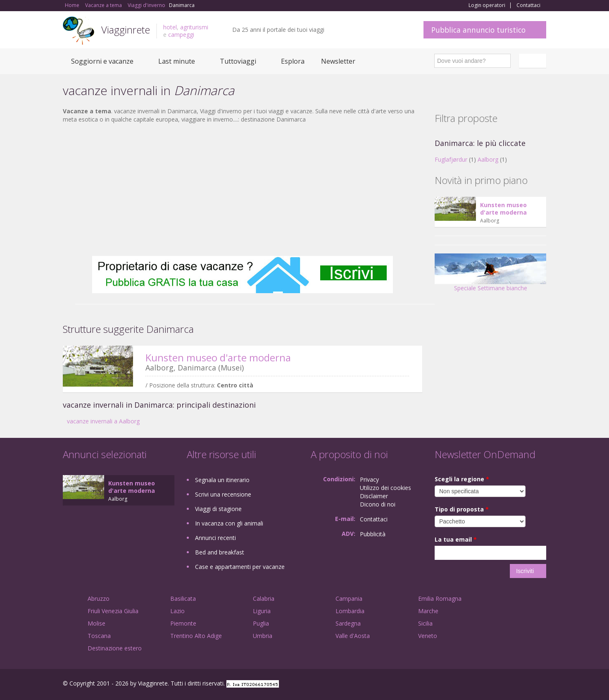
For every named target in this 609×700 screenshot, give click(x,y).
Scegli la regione (462, 479)
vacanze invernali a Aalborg (103, 421)
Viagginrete (126, 30)
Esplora (293, 61)
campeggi (181, 35)
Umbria (263, 636)
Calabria (264, 598)
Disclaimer (374, 496)
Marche (428, 611)
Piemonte (183, 623)
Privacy (369, 479)
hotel (170, 27)
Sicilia (425, 623)
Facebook (484, 684)
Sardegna (348, 623)
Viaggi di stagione (218, 509)
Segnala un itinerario (222, 480)
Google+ (502, 684)
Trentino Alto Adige (196, 636)
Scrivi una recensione (223, 494)
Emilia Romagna (440, 598)
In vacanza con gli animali (229, 523)
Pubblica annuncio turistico (478, 30)
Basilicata (183, 598)
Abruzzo (99, 598)
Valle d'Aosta (353, 636)
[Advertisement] (243, 190)
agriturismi (194, 27)
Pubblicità (373, 534)
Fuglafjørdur (451, 159)
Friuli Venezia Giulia (113, 611)
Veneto (428, 636)
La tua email (456, 539)
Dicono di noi (378, 504)
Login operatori (487, 5)
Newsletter (338, 61)
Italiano (534, 61)
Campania (349, 598)
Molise (96, 623)
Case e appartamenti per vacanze (240, 567)
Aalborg (488, 159)
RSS (542, 684)
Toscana (99, 636)
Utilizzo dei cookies (385, 488)
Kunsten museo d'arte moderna (218, 357)
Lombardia (350, 611)
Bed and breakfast (220, 552)
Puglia (261, 623)
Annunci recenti (215, 538)
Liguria (262, 611)
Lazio (177, 611)
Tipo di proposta (462, 509)
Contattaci (528, 5)
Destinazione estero (115, 648)
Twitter (522, 684)
